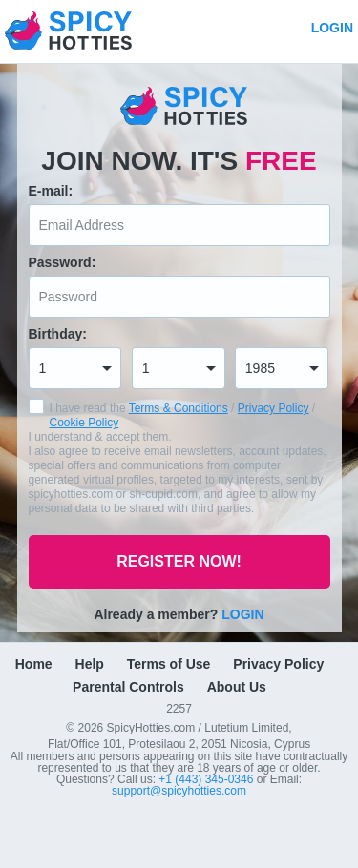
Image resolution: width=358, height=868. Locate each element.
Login (332, 28)
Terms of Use (169, 664)
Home (34, 664)
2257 (179, 708)
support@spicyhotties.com (179, 791)
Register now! (179, 561)
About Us (237, 687)
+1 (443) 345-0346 (207, 779)
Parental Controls (128, 687)
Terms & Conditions (179, 408)
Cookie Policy (84, 423)
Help (90, 664)
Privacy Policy (274, 408)
